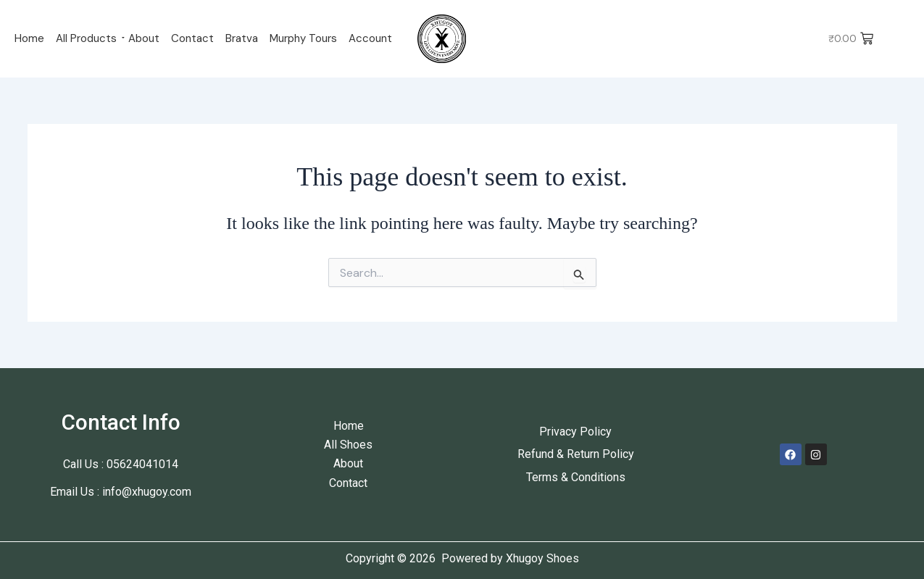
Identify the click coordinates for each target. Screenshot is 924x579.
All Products (86, 38)
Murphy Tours (303, 38)
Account (370, 38)
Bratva (242, 38)
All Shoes (348, 445)
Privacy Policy (575, 432)
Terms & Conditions (576, 477)
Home (29, 38)
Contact (192, 38)
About (144, 38)
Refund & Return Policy (576, 454)
